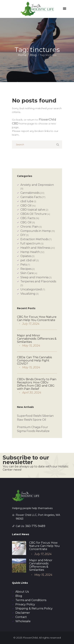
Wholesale (23, 621)
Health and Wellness (35, 248)
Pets (24, 265)
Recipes (26, 269)
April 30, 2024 (32, 393)
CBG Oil (26, 222)
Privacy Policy (25, 604)
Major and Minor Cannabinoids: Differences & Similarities (37, 339)
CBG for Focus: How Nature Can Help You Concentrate (37, 318)
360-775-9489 (35, 526)
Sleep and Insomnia (34, 277)
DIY (23, 235)
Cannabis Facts (31, 197)
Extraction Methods (34, 239)
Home (22, 55)
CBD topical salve (33, 210)
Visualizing (28, 294)
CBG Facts (28, 218)
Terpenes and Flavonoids (38, 281)
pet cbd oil (28, 260)
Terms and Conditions (31, 600)
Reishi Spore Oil (35, 420)
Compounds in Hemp (36, 231)
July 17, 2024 (31, 324)
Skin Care (27, 273)
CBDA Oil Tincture (34, 214)
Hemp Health (30, 252)
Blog (33, 55)
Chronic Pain (29, 227)
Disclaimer (23, 613)
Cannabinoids (30, 193)
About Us (22, 592)
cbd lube (27, 201)
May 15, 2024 (31, 346)
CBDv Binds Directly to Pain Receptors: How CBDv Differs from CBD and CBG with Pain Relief (37, 384)
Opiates (26, 256)
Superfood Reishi (30, 416)
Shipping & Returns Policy (34, 608)
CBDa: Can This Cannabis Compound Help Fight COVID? (34, 360)
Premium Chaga (29, 427)
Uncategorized (31, 289)
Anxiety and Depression (37, 185)
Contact (21, 617)
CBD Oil (26, 206)
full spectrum (30, 243)
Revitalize (43, 431)
